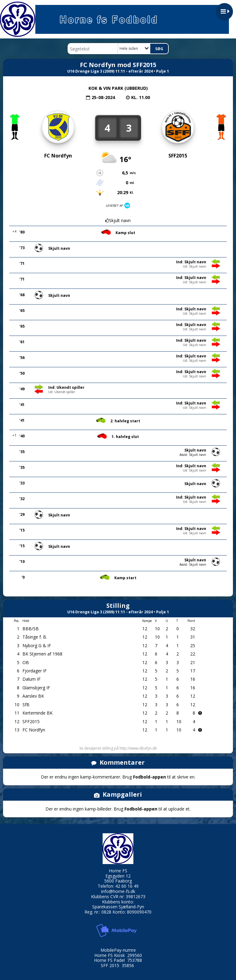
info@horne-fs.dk (118, 891)
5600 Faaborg (118, 881)
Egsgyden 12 (118, 876)
